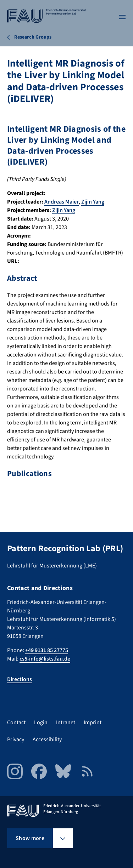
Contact (16, 723)
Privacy (16, 739)
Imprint (93, 723)
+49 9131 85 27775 (47, 650)
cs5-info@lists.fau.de (45, 659)
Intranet (66, 723)
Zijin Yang (93, 202)
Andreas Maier (62, 202)
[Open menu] (122, 17)
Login (41, 723)
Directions (20, 679)
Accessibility (47, 739)
